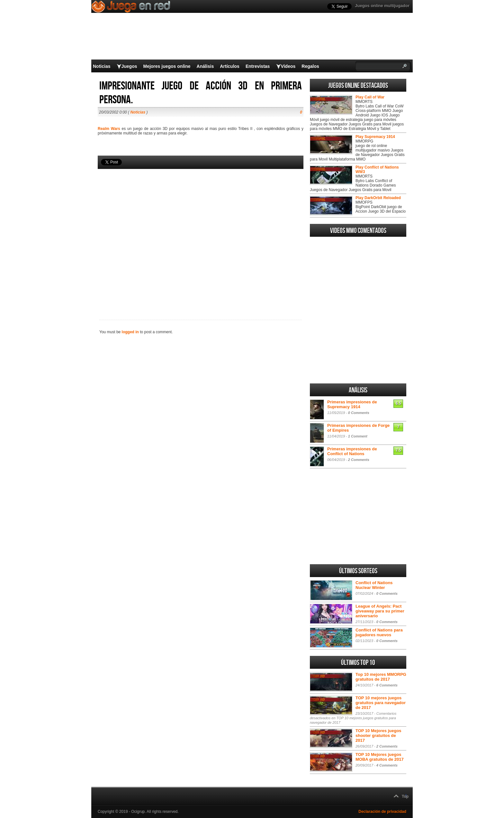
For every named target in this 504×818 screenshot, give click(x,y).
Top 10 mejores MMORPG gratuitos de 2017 (381, 677)
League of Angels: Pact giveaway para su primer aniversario (380, 611)
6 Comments (387, 685)
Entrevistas (258, 66)
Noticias (102, 66)
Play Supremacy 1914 (375, 137)
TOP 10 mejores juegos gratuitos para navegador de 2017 (381, 703)
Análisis (205, 66)
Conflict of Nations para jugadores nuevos (379, 632)
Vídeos (288, 66)
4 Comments (387, 765)
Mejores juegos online (167, 66)
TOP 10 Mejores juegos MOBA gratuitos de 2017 (380, 757)
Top (405, 796)
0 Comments (359, 413)
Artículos (230, 66)
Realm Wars (109, 129)
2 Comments (359, 460)
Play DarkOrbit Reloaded (378, 198)
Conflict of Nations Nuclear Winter (374, 585)
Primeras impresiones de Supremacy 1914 (352, 404)
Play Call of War (370, 97)
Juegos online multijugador (382, 6)
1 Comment (358, 436)
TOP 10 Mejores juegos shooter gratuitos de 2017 (378, 735)
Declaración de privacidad (382, 812)
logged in (130, 332)
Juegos (129, 66)
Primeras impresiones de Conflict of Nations (352, 451)
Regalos (310, 66)
